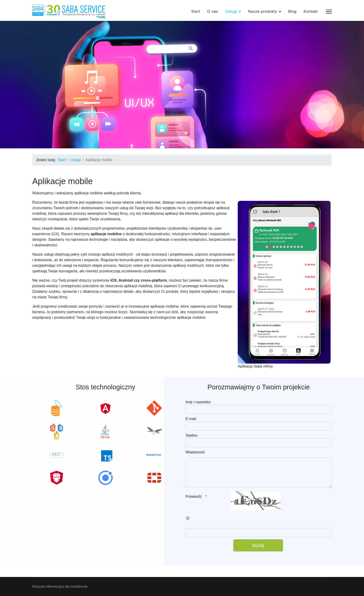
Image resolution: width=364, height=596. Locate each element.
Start (196, 11)
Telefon (192, 435)
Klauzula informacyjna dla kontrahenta (60, 586)
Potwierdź (194, 497)
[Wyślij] (258, 545)
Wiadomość (195, 452)
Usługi (231, 11)
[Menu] (329, 12)
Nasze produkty (263, 11)
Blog (292, 11)
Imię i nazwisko (198, 402)
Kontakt (311, 11)
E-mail (191, 419)
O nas (213, 11)
